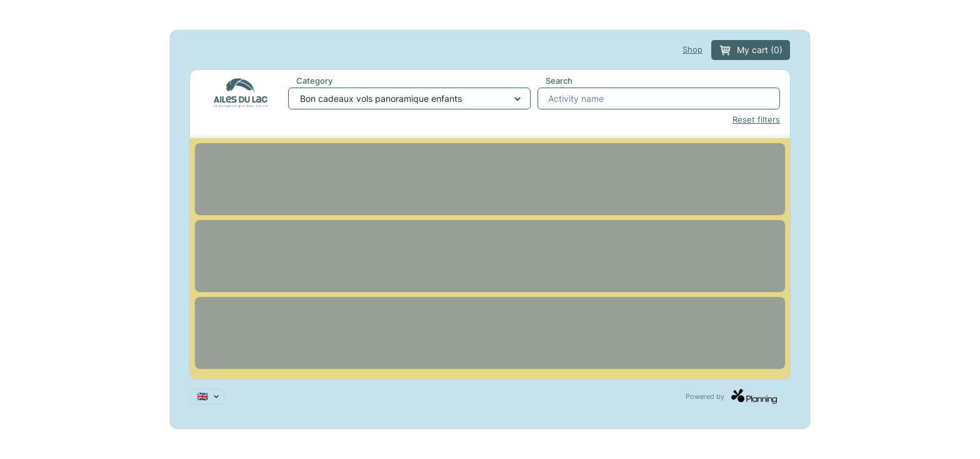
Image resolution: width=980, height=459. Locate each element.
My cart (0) (751, 50)
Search (559, 81)
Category (314, 81)
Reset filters (756, 120)
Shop (692, 50)
